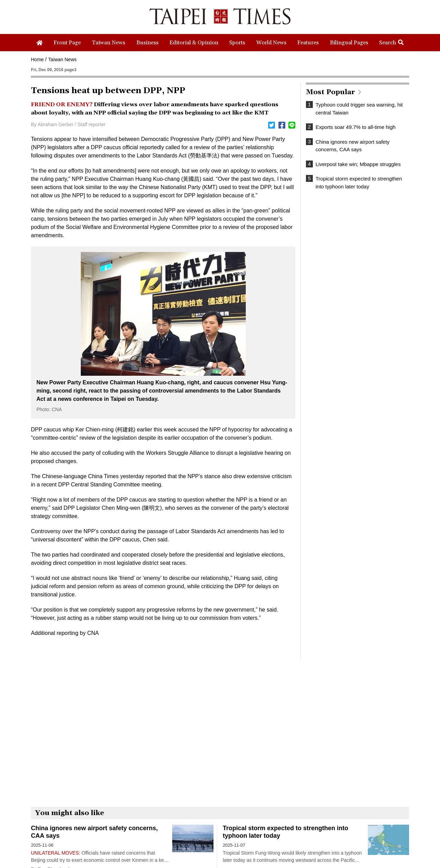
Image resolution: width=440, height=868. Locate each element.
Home (37, 59)
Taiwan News (62, 59)
